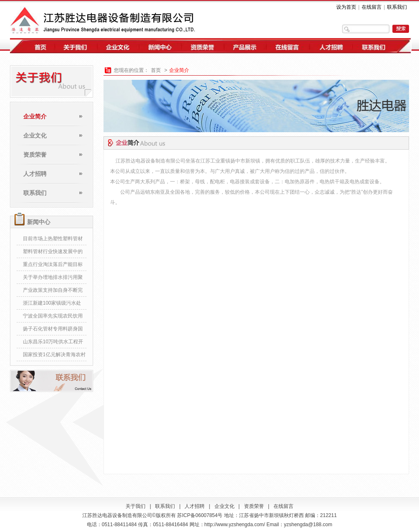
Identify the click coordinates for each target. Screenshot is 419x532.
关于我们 (136, 506)
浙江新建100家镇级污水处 (52, 303)
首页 (156, 70)
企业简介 (35, 116)
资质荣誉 (35, 155)
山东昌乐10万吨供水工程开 (53, 342)
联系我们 (397, 7)
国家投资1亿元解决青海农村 (54, 355)
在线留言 (372, 7)
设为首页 (346, 7)
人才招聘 (35, 174)
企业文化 (35, 135)
